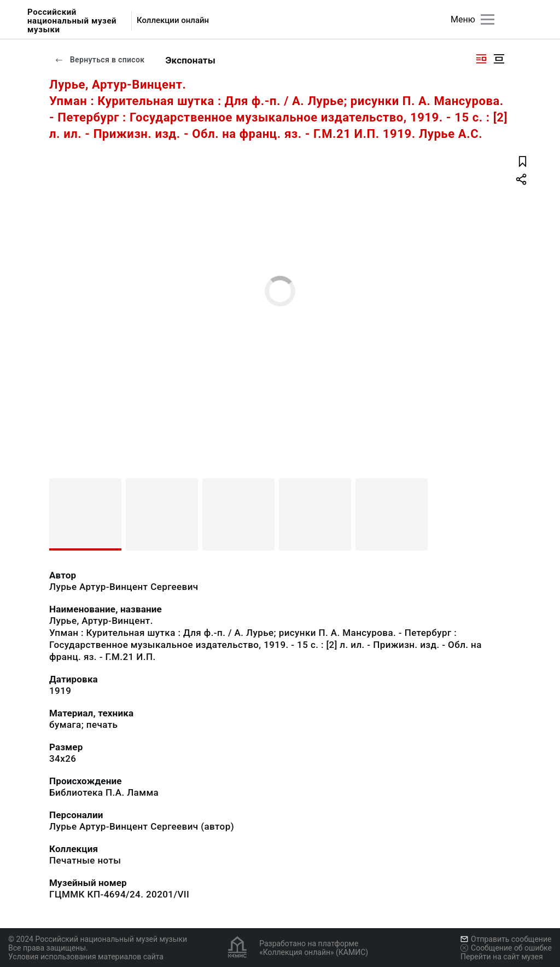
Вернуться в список (100, 60)
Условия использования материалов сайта (86, 957)
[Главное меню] (488, 19)
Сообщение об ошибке (506, 948)
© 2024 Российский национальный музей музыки (98, 939)
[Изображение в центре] (499, 59)
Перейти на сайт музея (502, 957)
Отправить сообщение (506, 939)
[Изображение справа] (481, 59)
